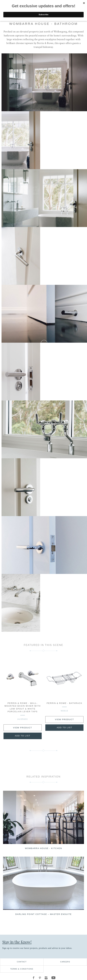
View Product (23, 728)
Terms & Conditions (22, 969)
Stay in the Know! (17, 942)
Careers (65, 962)
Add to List (23, 736)
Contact (22, 962)
